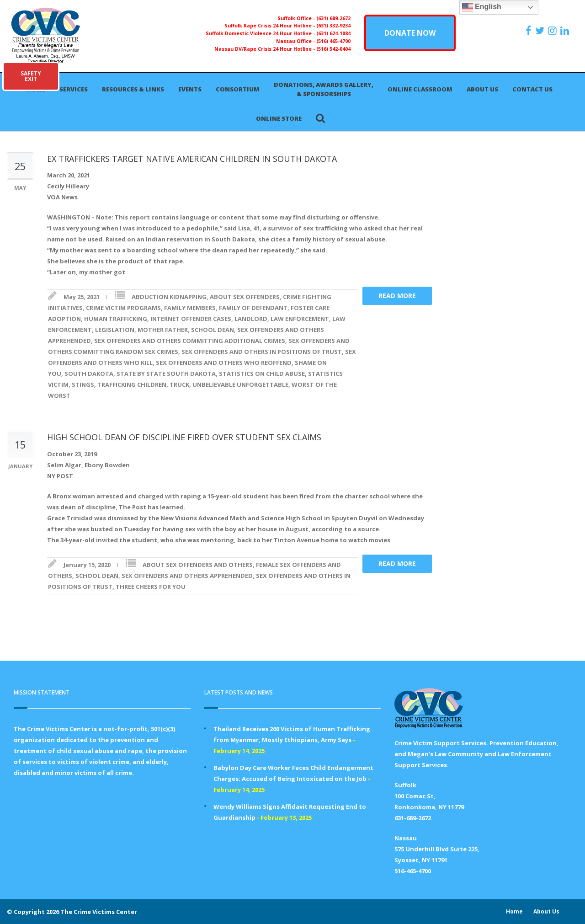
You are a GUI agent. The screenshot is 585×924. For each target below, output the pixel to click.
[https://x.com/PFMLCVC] (541, 31)
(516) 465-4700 (333, 41)
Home (514, 911)
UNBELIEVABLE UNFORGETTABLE (240, 385)
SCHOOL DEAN (213, 330)
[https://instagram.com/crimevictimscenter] (553, 31)
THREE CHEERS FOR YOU (151, 587)
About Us (482, 89)
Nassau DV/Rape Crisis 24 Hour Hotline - (265, 49)
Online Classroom (420, 89)
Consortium (238, 89)
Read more (397, 296)
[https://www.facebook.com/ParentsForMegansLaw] (530, 31)
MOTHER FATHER (163, 330)
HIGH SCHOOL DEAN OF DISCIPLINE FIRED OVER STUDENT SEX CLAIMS (184, 437)
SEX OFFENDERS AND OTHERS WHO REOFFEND (224, 363)
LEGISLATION (115, 330)
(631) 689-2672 (333, 18)
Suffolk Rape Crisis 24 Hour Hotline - (270, 26)
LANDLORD (251, 319)
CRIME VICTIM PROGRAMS (123, 308)
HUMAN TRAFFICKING (116, 319)
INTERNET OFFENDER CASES (191, 319)
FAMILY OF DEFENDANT (253, 308)
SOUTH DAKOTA (89, 374)
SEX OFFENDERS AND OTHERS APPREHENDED (187, 576)
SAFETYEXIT (31, 76)
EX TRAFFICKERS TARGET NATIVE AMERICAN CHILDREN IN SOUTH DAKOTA (192, 159)
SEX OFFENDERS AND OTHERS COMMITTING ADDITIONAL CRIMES (190, 341)
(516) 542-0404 (333, 49)
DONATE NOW (410, 33)
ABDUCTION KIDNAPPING (169, 297)
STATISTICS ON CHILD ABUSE (262, 374)
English (482, 7)
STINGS (83, 385)
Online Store (279, 118)
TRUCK (179, 385)
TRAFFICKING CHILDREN (132, 385)
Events (190, 89)
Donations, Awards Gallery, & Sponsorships (324, 89)
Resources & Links (133, 89)
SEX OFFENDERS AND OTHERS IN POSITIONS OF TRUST (262, 352)
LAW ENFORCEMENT (300, 319)
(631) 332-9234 (333, 26)
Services (74, 89)
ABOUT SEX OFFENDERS (245, 297)
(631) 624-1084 (333, 33)
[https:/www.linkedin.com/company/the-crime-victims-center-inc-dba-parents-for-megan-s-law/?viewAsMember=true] (566, 31)
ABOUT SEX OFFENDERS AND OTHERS (198, 565)
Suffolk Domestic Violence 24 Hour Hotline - (261, 33)
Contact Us (532, 89)
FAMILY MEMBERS (190, 308)
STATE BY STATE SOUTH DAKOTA (166, 374)
